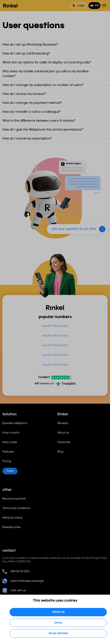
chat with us (14, 590)
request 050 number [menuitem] (55, 365)
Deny (58, 623)
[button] (94, 6)
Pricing (7, 461)
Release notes (12, 527)
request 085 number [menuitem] (55, 326)
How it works (11, 433)
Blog (60, 452)
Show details (58, 633)
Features (8, 452)
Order (10, 471)
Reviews (63, 423)
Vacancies (64, 442)
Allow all (58, 612)
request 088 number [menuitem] (55, 336)
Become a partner (14, 499)
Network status (12, 518)
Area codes (10, 442)
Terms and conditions (16, 508)
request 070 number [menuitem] (55, 345)
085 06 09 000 (16, 571)
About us (63, 433)
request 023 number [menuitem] (55, 355)
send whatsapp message (23, 581)
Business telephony (15, 423)
